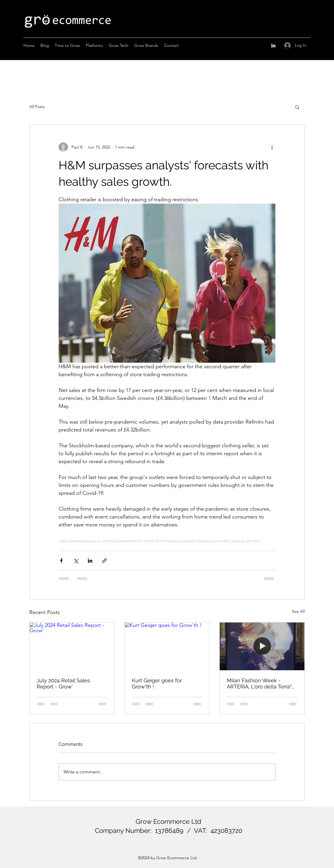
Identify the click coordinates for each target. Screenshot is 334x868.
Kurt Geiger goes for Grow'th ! (157, 683)
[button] (297, 107)
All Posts (37, 107)
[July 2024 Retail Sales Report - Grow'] (72, 646)
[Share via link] (104, 561)
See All (298, 611)
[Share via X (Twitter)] (76, 561)
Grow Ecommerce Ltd (168, 821)
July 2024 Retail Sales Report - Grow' (63, 683)
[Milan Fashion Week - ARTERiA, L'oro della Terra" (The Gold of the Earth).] (262, 646)
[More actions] (272, 147)
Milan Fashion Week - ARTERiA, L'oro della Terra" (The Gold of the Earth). (259, 683)
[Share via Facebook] (61, 561)
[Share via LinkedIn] (90, 561)
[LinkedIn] (273, 45)
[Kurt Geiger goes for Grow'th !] (167, 646)
